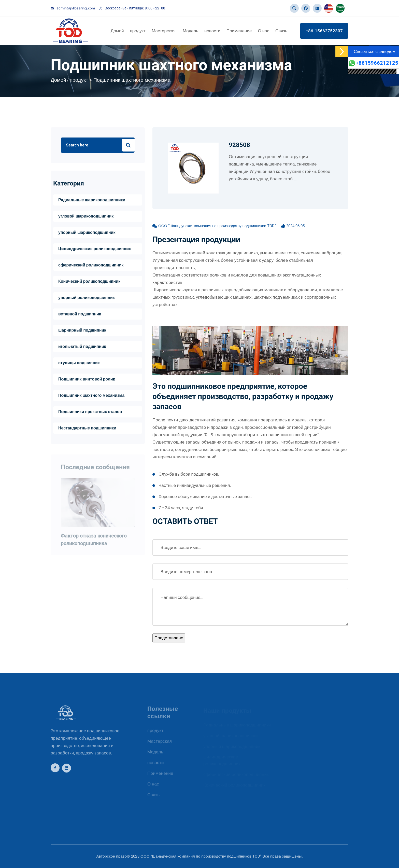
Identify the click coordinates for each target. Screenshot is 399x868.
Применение (239, 31)
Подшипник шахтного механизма (132, 80)
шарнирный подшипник (82, 331)
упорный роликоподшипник (87, 298)
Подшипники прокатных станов (90, 412)
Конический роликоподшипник (89, 282)
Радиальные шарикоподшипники (92, 201)
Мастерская (164, 31)
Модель (190, 31)
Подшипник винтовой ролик (87, 380)
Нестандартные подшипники (87, 429)
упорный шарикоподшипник (87, 233)
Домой (117, 31)
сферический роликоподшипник (91, 266)
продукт (138, 31)
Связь (281, 31)
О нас (263, 31)
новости (212, 31)
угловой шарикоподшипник (86, 217)
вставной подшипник (80, 315)
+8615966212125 (373, 63)
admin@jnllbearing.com (76, 8)
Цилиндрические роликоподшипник (95, 250)
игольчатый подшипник (82, 347)
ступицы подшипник (79, 364)
